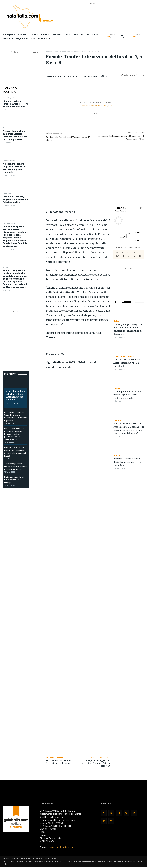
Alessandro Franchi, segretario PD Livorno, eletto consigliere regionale (15, 168)
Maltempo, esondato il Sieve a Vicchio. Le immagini (14, 480)
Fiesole (55, 51)
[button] (122, 36)
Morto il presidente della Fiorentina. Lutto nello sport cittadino (16, 395)
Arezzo (6, 128)
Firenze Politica (9, 193)
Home (48, 51)
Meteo (116, 321)
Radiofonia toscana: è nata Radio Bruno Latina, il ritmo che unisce (127, 462)
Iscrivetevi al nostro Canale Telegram (95, 106)
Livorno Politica (9, 161)
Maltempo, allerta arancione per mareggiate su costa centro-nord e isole (128, 395)
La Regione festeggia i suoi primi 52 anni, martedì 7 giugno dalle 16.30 (96, 763)
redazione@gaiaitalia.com (62, 847)
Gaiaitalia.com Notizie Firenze (62, 76)
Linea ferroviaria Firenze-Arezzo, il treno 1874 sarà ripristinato (16, 104)
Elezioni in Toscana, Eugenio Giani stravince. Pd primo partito (16, 199)
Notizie (6, 267)
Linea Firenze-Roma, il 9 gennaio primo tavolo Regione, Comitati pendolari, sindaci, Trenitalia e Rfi (15, 434)
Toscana (117, 388)
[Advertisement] (92, 12)
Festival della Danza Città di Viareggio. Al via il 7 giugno (59, 762)
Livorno (117, 420)
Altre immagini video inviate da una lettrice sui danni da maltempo (15, 466)
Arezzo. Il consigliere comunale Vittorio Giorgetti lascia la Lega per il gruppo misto (15, 135)
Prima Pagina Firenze (11, 98)
